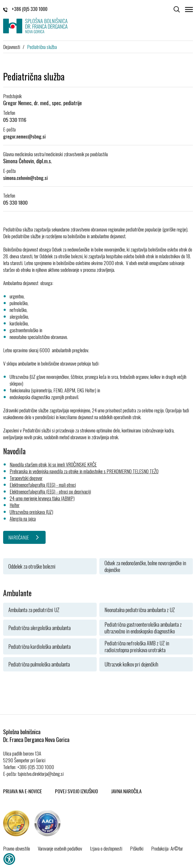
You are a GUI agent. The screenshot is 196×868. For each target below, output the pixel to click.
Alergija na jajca (23, 518)
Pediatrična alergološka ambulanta (39, 628)
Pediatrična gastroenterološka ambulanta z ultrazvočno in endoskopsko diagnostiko (143, 628)
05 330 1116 (15, 119)
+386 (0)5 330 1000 (25, 9)
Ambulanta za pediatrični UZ (34, 610)
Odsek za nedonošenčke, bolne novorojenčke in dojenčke (145, 566)
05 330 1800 (15, 202)
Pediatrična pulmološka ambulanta (39, 664)
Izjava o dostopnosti (106, 848)
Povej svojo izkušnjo (76, 791)
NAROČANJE (19, 537)
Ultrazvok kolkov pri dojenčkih (131, 664)
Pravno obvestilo (17, 848)
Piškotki (137, 848)
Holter (15, 505)
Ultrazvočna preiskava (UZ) (31, 512)
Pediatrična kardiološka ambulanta (39, 646)
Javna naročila (126, 791)
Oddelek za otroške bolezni (32, 566)
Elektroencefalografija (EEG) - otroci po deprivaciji (50, 491)
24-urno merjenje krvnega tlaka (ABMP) (42, 498)
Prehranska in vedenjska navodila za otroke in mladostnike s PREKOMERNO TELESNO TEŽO (84, 471)
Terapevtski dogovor (26, 478)
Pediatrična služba (42, 47)
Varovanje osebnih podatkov (60, 848)
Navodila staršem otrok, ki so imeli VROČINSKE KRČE (53, 464)
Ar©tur (177, 848)
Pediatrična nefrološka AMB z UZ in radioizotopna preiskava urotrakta (137, 646)
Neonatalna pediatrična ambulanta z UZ (140, 610)
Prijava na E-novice (23, 791)
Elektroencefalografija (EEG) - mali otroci (43, 485)
